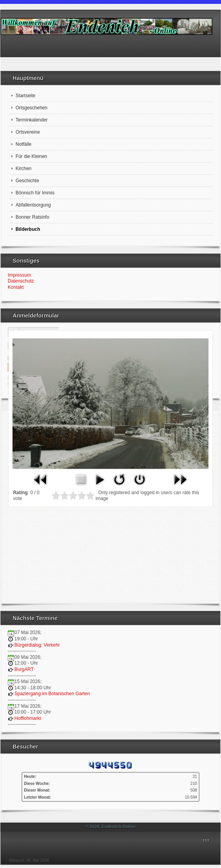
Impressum (19, 275)
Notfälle (24, 144)
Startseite (26, 96)
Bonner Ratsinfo (32, 217)
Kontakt (16, 287)
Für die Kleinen (31, 156)
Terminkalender (32, 120)
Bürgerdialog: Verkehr (37, 645)
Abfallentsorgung (33, 205)
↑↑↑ (206, 841)
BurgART (24, 669)
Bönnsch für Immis (35, 193)
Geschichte (27, 181)
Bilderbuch (28, 229)
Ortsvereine (28, 132)
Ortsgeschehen (31, 108)
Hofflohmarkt (28, 718)
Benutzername (17, 329)
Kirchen (24, 169)
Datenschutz (21, 281)
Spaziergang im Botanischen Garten (52, 694)
